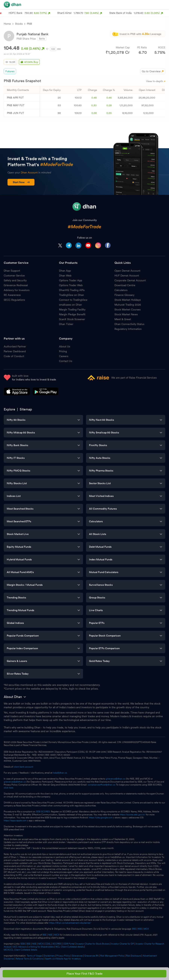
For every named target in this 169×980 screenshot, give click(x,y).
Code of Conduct (14, 356)
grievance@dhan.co (116, 779)
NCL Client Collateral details (70, 947)
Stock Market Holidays (128, 300)
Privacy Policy (63, 956)
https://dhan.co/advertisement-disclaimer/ (70, 923)
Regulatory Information (128, 329)
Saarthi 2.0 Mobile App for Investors (63, 959)
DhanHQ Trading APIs (72, 290)
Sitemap (26, 409)
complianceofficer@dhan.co (102, 785)
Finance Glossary (124, 295)
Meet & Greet (123, 319)
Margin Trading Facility (72, 309)
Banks (42, 39)
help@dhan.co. (60, 773)
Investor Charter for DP (123, 944)
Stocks (19, 24)
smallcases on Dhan (70, 305)
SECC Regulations (14, 300)
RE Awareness (12, 295)
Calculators (121, 290)
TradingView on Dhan (71, 295)
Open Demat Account (127, 271)
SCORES (57, 944)
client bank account (23, 767)
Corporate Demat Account (130, 280)
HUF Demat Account (127, 276)
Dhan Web (65, 276)
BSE (59, 49)
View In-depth (156, 81)
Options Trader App (71, 280)
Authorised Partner (15, 346)
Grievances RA (91, 956)
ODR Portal (69, 944)
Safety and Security (15, 280)
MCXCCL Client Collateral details (20, 950)
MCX (146, 929)
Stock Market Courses (127, 309)
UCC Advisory (20, 947)
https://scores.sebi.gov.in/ (133, 815)
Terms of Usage (34, 956)
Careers (64, 356)
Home (7, 24)
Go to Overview (151, 71)
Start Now (21, 182)
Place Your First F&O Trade (84, 974)
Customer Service (14, 276)
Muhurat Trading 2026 (128, 305)
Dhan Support (12, 271)
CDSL (48, 944)
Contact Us (66, 361)
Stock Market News (126, 314)
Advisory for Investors (17, 290)
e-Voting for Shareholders (41, 947)
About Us (65, 346)
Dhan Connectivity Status (129, 324)
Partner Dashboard (15, 351)
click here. (9, 788)
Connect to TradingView (73, 300)
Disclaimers (49, 956)
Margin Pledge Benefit (72, 314)
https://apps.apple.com (15, 821)
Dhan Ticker (66, 324)
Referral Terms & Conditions (30, 959)
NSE (53, 49)
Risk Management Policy (112, 956)
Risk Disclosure (133, 956)
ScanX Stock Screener (72, 319)
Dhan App (65, 271)
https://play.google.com (101, 818)
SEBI (23, 944)
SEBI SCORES (43, 812)
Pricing (63, 351)
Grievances (77, 956)
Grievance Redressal (16, 285)
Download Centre (125, 285)
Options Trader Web (71, 285)
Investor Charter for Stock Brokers (93, 944)
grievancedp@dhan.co (15, 782)
